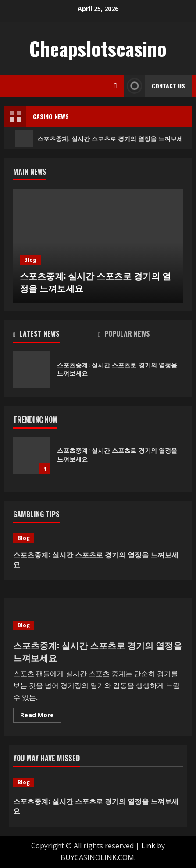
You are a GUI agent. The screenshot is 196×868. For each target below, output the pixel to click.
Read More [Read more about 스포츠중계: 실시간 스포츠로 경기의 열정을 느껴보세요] (41, 716)
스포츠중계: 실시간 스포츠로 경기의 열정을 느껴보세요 (95, 282)
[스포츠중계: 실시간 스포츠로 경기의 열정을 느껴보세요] (98, 538)
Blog (30, 260)
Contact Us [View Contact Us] (154, 86)
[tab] (56, 335)
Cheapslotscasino (98, 48)
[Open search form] (115, 86)
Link (148, 846)
